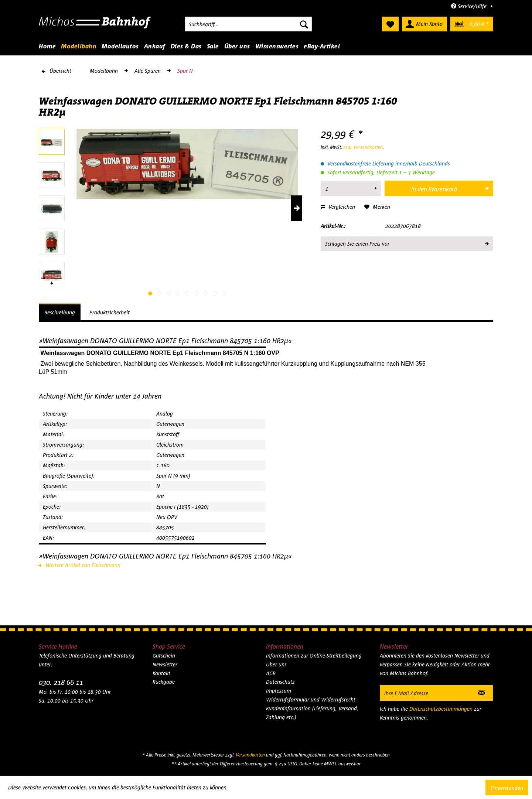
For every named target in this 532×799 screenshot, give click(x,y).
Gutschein (164, 655)
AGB (271, 673)
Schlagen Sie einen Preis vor (407, 242)
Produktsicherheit (110, 312)
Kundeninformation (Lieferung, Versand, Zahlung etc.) (312, 713)
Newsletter (165, 664)
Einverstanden (507, 788)
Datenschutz (280, 682)
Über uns (276, 664)
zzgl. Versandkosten (363, 147)
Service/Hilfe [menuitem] (470, 6)
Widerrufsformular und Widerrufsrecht (311, 699)
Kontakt (161, 673)
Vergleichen (338, 207)
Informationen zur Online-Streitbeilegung (314, 655)
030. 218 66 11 (61, 682)
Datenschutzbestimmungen (441, 709)
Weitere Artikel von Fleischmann (80, 565)
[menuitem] (248, 24)
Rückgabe (164, 682)
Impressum (279, 691)
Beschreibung (60, 312)
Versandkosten (250, 755)
